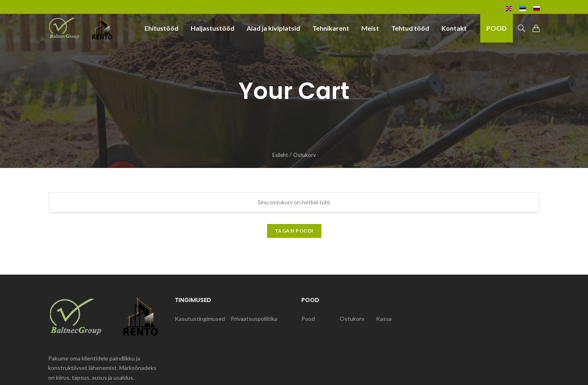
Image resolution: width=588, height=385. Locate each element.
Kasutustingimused (200, 319)
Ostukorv (352, 319)
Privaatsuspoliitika (254, 319)
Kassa (384, 319)
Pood (308, 319)
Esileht (280, 155)
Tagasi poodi (294, 231)
